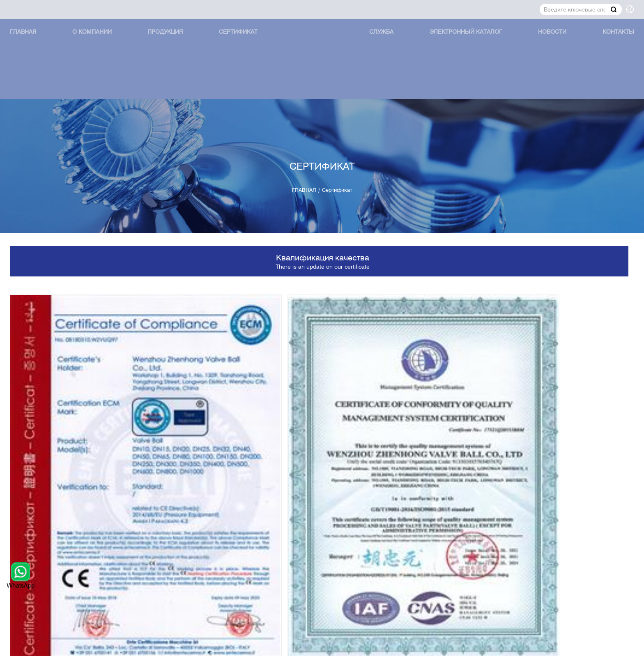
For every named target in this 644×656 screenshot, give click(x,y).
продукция (172, 46)
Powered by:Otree (424, 645)
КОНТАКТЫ (601, 46)
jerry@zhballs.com (52, 552)
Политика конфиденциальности (507, 645)
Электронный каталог (458, 46)
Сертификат (241, 46)
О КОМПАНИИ (104, 46)
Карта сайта (581, 645)
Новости (541, 46)
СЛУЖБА (377, 46)
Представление (589, 572)
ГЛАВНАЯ (40, 46)
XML (613, 645)
